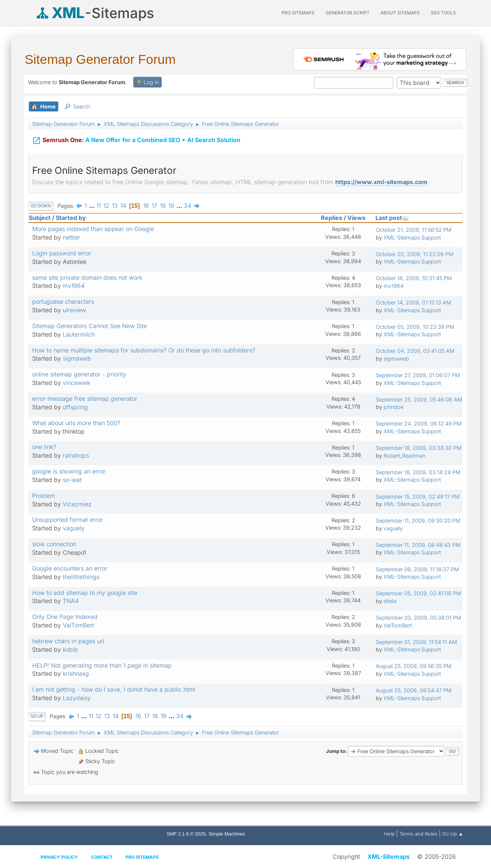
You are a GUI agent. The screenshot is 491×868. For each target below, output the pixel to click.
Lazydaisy (77, 698)
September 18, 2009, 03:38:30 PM (419, 448)
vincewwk (76, 383)
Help (389, 834)
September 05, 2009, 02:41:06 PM (418, 593)
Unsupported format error (68, 520)
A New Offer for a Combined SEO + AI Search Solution (136, 139)
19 (171, 206)
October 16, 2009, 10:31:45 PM (414, 278)
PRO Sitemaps (298, 13)
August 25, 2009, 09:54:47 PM (414, 690)
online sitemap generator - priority (79, 374)
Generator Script (348, 13)
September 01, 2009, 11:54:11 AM (416, 642)
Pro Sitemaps (142, 857)
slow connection (54, 544)
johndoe (394, 407)
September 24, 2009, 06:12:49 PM (419, 423)
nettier (71, 237)
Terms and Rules (418, 834)
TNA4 (71, 601)
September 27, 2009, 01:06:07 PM (418, 375)
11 (99, 206)
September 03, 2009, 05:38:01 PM (418, 618)
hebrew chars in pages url (68, 641)
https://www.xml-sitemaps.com (381, 182)
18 (163, 206)
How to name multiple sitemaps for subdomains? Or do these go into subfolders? (144, 350)
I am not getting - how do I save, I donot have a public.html (114, 689)
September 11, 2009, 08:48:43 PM (418, 545)
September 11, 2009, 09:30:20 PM (418, 521)
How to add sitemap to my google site (85, 593)
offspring (75, 407)
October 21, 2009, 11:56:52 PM (414, 230)
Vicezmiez (77, 504)
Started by (71, 218)
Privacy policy (59, 857)
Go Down (41, 206)
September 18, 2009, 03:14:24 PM (418, 472)
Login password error (62, 253)
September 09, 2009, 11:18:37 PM (417, 569)
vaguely (74, 528)
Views (356, 218)
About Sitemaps (400, 13)
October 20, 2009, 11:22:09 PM (415, 254)
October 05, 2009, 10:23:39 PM (415, 327)
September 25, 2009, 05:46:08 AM (419, 399)
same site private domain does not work (87, 278)
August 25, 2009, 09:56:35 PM (414, 666)
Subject (40, 218)
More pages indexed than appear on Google (93, 229)
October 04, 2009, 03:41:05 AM (415, 351)
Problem (44, 496)
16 (146, 206)
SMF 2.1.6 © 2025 (186, 834)
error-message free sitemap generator (85, 399)
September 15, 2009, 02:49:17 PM (418, 497)
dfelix (390, 601)
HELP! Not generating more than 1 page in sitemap (102, 665)
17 (154, 206)
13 (115, 206)
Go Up (37, 716)
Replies (332, 218)
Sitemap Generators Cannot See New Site (90, 326)
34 (188, 206)
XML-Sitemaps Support (412, 237)
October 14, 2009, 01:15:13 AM (413, 302)
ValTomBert (78, 625)
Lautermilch (79, 334)
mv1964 (74, 286)
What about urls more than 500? (76, 423)
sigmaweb (77, 358)
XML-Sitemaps (389, 857)
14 (123, 206)
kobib (70, 650)
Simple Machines (227, 834)
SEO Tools (443, 13)
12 (106, 206)
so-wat (72, 480)
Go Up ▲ (453, 834)
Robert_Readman (404, 456)
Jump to (336, 751)
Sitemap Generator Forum (100, 59)
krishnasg (76, 674)
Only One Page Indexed (65, 617)
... (92, 206)
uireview (74, 310)
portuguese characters (63, 302)
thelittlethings (81, 577)
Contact (102, 857)
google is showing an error (69, 471)
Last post (392, 218)
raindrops (76, 455)
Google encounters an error (70, 568)
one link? (44, 447)
